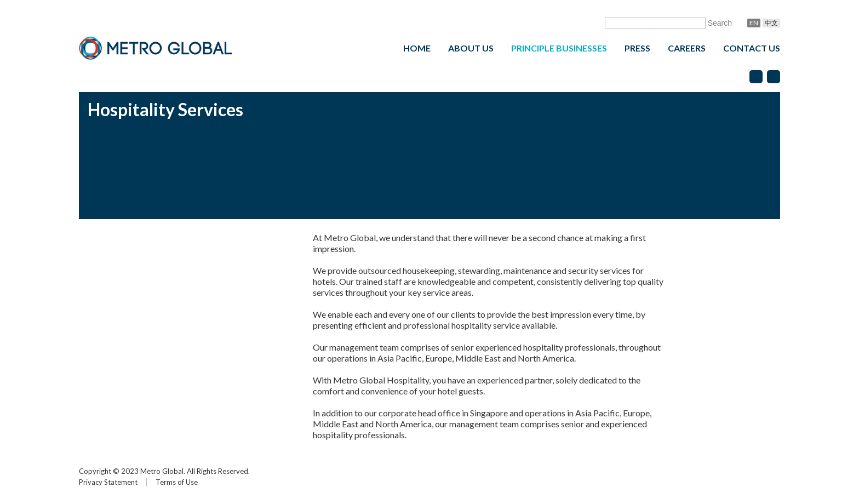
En (754, 23)
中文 (771, 23)
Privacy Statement (108, 482)
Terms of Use (177, 482)
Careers (687, 48)
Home (417, 48)
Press (637, 48)
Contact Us (752, 48)
